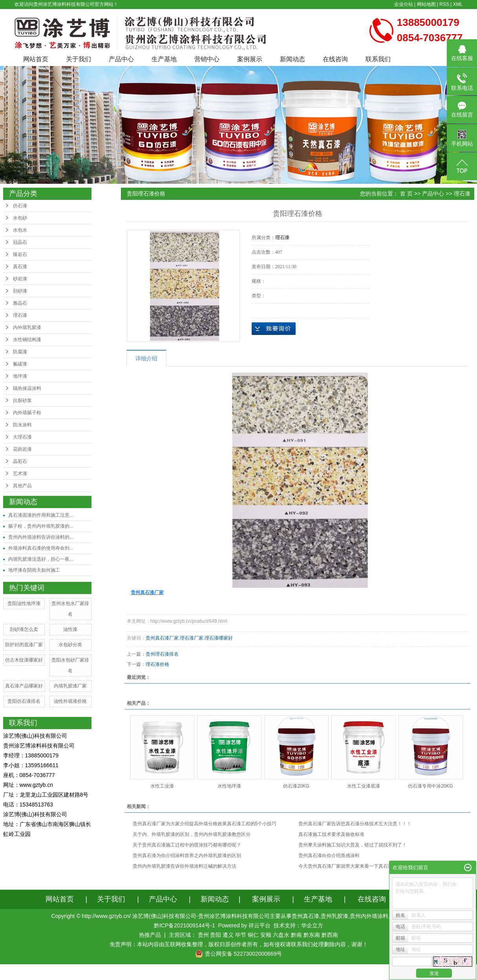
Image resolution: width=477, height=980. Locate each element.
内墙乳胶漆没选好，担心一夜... (41, 559)
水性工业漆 (162, 786)
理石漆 (20, 315)
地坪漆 (20, 376)
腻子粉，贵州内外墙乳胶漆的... (41, 526)
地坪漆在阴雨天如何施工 (34, 570)
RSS (444, 4)
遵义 (228, 935)
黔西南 (330, 935)
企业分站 (404, 4)
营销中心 (207, 59)
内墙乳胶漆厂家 (70, 686)
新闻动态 (292, 59)
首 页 (406, 194)
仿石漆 (20, 206)
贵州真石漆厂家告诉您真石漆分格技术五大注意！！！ (355, 824)
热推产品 (150, 935)
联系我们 (378, 59)
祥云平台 (260, 925)
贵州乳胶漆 (334, 916)
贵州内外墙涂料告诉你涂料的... (41, 537)
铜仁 (253, 935)
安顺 (266, 935)
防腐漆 (20, 352)
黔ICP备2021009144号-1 (185, 925)
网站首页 (36, 59)
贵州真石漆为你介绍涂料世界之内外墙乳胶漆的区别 (187, 856)
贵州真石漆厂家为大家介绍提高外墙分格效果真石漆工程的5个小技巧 (205, 824)
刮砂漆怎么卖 (24, 629)
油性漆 (70, 629)
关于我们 (79, 59)
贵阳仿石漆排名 (24, 701)
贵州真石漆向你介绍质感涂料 (329, 856)
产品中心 (121, 59)
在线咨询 (335, 59)
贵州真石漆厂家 (162, 638)
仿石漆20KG (296, 786)
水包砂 (20, 218)
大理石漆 (22, 437)
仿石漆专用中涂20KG (430, 786)
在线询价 (274, 329)
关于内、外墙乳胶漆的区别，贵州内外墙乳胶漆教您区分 (192, 834)
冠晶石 (20, 242)
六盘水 (281, 935)
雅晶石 (20, 303)
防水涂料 (22, 425)
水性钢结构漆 (27, 340)
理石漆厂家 (192, 638)
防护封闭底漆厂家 (24, 645)
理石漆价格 (157, 664)
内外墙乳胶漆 (27, 327)
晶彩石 (20, 461)
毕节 (241, 935)
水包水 (20, 230)
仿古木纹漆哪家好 (24, 660)
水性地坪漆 (229, 786)
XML (458, 4)
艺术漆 (20, 474)
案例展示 (250, 59)
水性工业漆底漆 (364, 786)
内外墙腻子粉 (27, 413)
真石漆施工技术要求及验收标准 (331, 834)
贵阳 (216, 935)
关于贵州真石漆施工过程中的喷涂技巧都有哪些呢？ (187, 845)
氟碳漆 (20, 364)
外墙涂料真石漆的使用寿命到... (41, 548)
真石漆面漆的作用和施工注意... (41, 515)
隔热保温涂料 (27, 388)
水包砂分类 (70, 645)
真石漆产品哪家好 (24, 686)
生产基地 (164, 59)
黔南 (296, 935)
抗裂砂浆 (22, 400)
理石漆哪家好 (219, 638)
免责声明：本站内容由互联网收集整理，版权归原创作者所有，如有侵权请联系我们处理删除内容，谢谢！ (239, 944)
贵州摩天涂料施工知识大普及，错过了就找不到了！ (353, 845)
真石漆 (20, 267)
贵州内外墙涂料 (369, 916)
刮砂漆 (20, 291)
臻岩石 (20, 254)
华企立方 (312, 925)
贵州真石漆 (305, 916)
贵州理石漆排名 (162, 654)
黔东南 (312, 935)
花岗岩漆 (22, 449)
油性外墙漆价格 (70, 701)
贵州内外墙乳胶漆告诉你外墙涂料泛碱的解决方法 (185, 866)
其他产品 (22, 486)
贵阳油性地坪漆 (24, 603)
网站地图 (426, 4)
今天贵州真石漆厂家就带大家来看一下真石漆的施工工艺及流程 (364, 866)
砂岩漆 (20, 279)
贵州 (203, 935)
